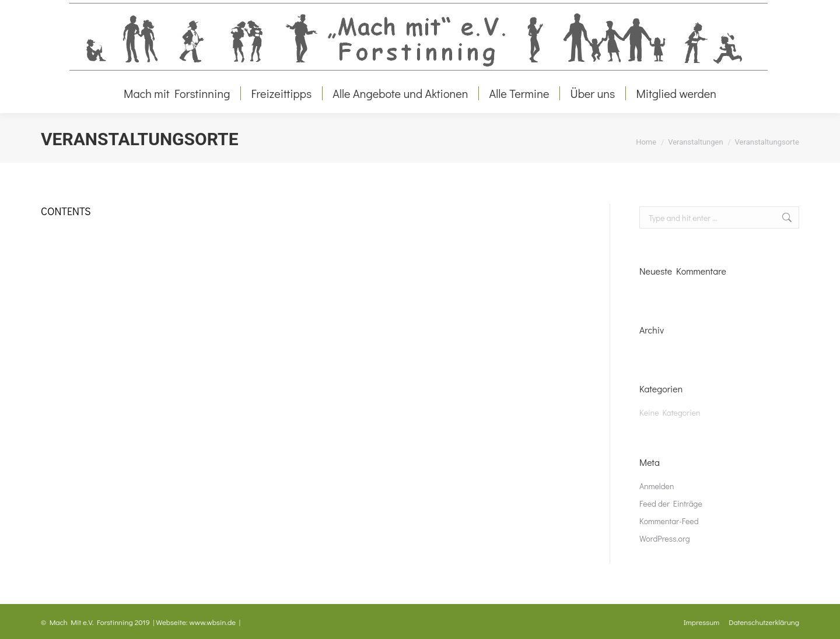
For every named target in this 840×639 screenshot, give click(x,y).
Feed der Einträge (671, 503)
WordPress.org (665, 538)
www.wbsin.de (213, 622)
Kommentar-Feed (669, 521)
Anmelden (657, 486)
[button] (26, 613)
